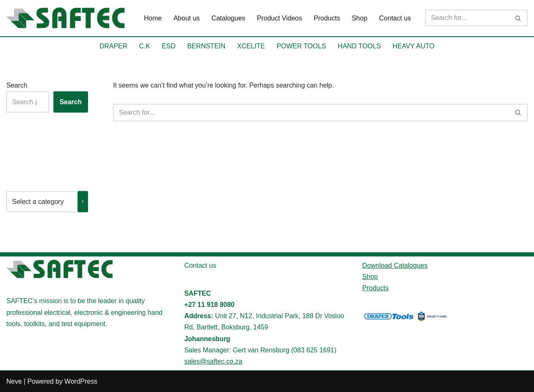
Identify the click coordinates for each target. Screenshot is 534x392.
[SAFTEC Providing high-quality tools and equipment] (68, 18)
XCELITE (251, 46)
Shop (359, 18)
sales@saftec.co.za (213, 361)
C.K (145, 46)
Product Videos (280, 18)
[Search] (467, 18)
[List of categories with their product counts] (42, 202)
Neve (14, 381)
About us (187, 18)
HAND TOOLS (359, 46)
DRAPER (114, 46)
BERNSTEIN (207, 46)
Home (153, 18)
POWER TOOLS (301, 46)
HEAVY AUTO (413, 46)
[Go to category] (83, 202)
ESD (169, 46)
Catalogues (228, 18)
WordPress (81, 381)
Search (17, 85)
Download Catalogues (395, 265)
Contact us (395, 18)
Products (327, 18)
